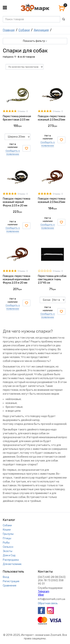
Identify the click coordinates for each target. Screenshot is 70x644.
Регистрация (11, 581)
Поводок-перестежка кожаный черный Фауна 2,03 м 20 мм (17, 202)
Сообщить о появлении (13, 230)
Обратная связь (48, 603)
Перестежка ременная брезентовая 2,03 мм (17, 118)
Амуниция (41, 30)
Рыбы (6, 543)
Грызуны (8, 534)
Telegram (44, 592)
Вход (6, 577)
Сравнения (10, 586)
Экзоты (8, 551)
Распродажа (11, 560)
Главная (9, 30)
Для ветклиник (12, 564)
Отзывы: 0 (23, 111)
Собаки (24, 30)
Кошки (7, 530)
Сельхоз (8, 547)
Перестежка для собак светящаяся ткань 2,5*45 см (52, 279)
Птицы (7, 538)
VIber (41, 595)
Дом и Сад (9, 555)
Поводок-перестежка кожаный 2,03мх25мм (52, 118)
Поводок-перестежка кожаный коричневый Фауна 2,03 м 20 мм (17, 279)
